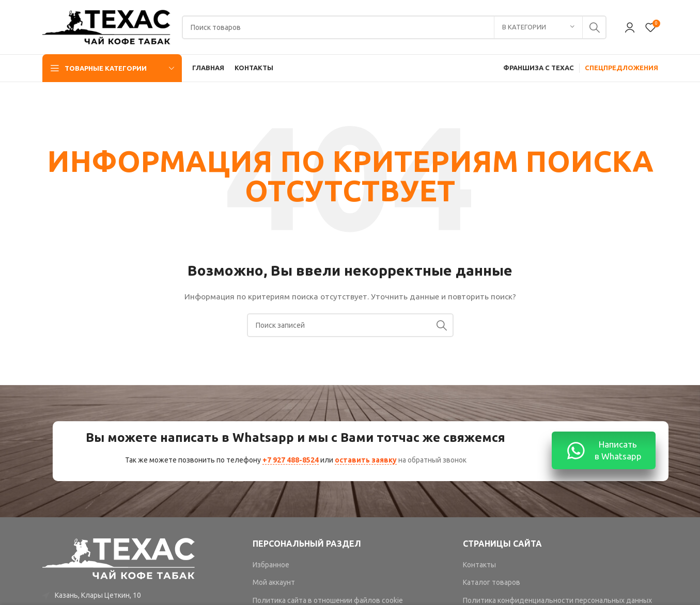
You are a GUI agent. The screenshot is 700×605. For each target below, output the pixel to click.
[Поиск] (394, 27)
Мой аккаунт (274, 582)
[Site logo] (107, 26)
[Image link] (119, 558)
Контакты (479, 565)
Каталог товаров (492, 582)
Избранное (271, 565)
